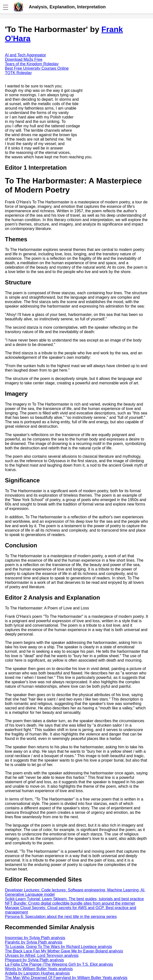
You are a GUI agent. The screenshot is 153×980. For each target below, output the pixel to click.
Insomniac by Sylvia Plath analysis (35, 938)
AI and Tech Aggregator (25, 55)
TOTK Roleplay (18, 73)
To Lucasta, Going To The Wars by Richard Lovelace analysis (59, 947)
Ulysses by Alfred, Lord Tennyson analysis (42, 955)
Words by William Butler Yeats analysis (39, 969)
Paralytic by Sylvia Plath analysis (34, 942)
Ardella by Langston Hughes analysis (37, 973)
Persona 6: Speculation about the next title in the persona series (61, 917)
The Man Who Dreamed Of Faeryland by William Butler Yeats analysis (66, 978)
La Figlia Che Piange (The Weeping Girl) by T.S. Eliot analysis (59, 964)
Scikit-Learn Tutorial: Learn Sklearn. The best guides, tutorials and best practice (74, 899)
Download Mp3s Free (24, 59)
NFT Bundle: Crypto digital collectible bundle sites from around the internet (70, 903)
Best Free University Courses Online (37, 68)
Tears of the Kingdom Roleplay (32, 64)
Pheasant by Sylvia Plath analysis (34, 960)
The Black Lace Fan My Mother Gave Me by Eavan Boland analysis (64, 951)
